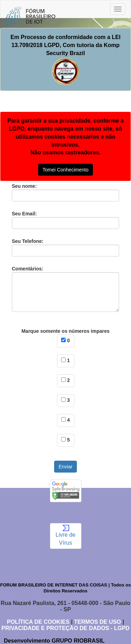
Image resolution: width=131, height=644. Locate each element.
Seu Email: (66, 220)
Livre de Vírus (65, 535)
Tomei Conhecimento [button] (66, 170)
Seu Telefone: (66, 247)
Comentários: (66, 289)
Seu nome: (66, 192)
